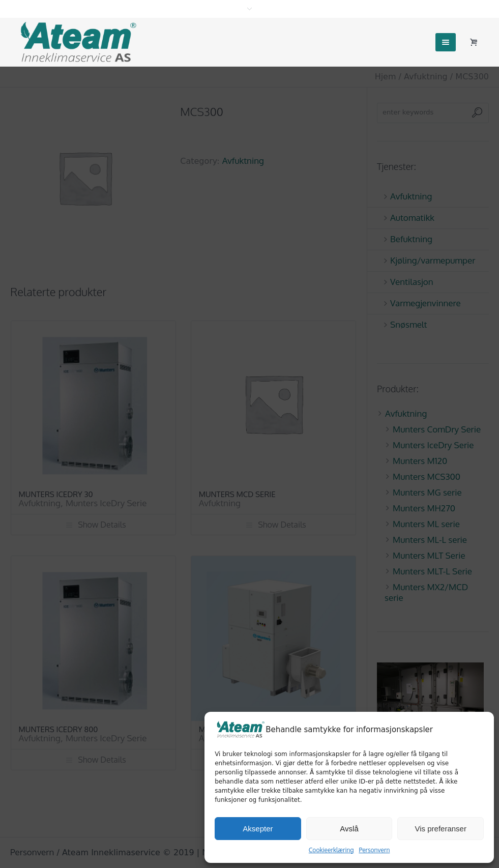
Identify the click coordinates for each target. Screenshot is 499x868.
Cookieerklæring (331, 850)
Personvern (374, 850)
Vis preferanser (440, 829)
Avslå (349, 829)
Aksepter (258, 829)
